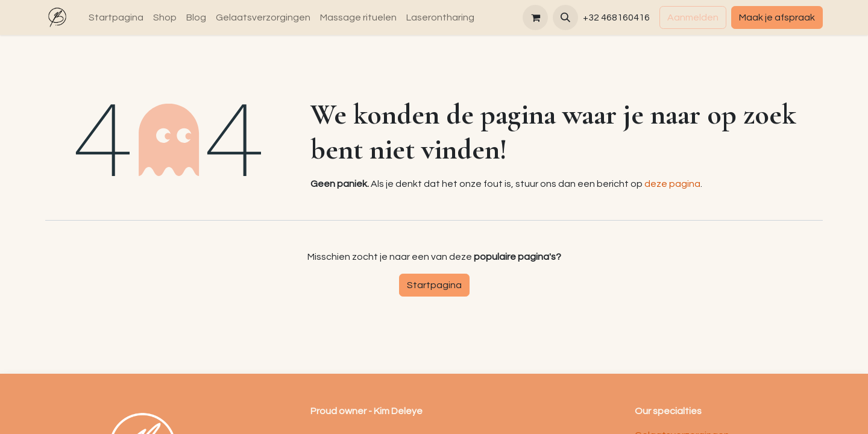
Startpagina (434, 285)
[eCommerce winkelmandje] (535, 17)
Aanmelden (693, 17)
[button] (565, 17)
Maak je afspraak (777, 17)
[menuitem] (116, 17)
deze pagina (672, 184)
